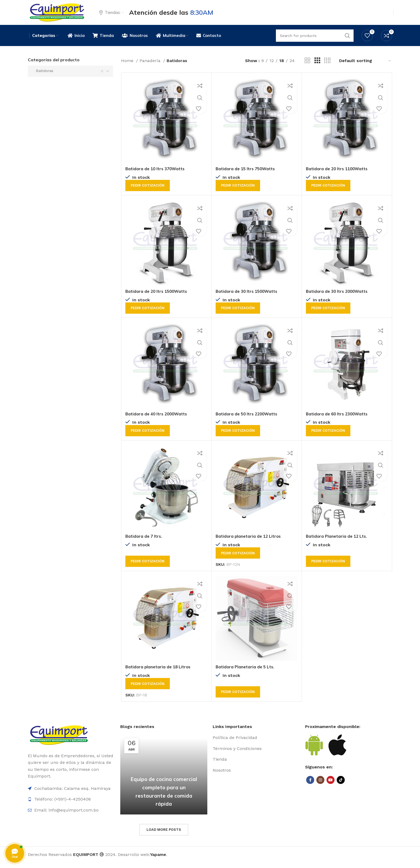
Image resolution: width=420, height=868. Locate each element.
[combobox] (70, 77)
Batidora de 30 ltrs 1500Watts (249, 297)
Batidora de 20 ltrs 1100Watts (339, 175)
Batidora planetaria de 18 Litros (160, 672)
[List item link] (256, 743)
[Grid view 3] (317, 67)
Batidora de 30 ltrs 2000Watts (339, 297)
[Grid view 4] (327, 67)
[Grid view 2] (307, 67)
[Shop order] (365, 67)
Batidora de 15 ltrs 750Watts (247, 175)
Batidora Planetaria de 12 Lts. (338, 542)
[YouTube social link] (331, 785)
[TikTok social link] (341, 785)
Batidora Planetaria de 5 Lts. (246, 672)
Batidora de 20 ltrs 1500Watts (158, 297)
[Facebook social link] (310, 785)
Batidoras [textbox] (43, 76)
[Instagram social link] (320, 785)
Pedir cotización (148, 191)
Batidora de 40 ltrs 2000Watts (158, 419)
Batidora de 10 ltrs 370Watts (157, 175)
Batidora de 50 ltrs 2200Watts (249, 419)
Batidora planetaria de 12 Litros (250, 542)
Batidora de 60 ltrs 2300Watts (339, 419)
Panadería (151, 67)
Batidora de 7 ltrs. (145, 542)
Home (128, 67)
